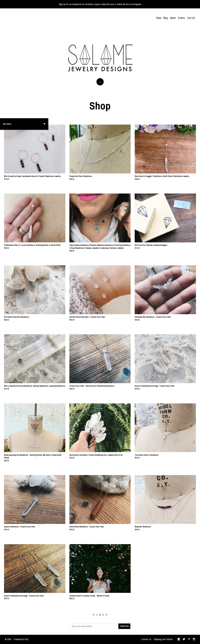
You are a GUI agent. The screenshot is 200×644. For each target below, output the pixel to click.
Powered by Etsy (21, 639)
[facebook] (179, 639)
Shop (159, 18)
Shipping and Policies (163, 639)
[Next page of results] (106, 615)
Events (181, 18)
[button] (24, 124)
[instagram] (194, 639)
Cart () (191, 18)
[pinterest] (189, 639)
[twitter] (184, 639)
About (173, 18)
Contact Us (146, 639)
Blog (166, 18)
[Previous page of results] (94, 615)
